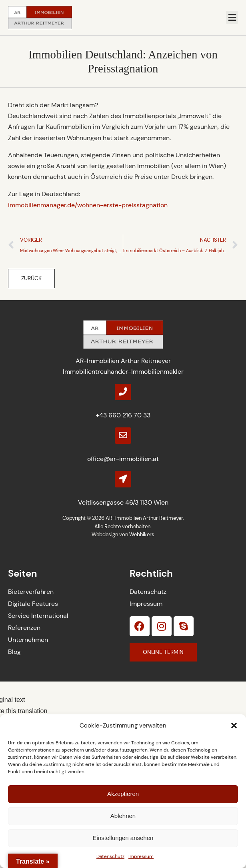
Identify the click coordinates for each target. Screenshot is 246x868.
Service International (38, 616)
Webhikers (142, 534)
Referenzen (24, 628)
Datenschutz (110, 856)
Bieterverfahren (31, 592)
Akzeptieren (123, 794)
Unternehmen (28, 640)
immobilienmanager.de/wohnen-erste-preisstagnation (88, 205)
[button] (234, 726)
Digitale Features (33, 604)
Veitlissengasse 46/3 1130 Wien (123, 502)
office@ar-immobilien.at (123, 459)
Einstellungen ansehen (123, 838)
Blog (14, 652)
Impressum (141, 856)
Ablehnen (123, 816)
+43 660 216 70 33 (123, 415)
